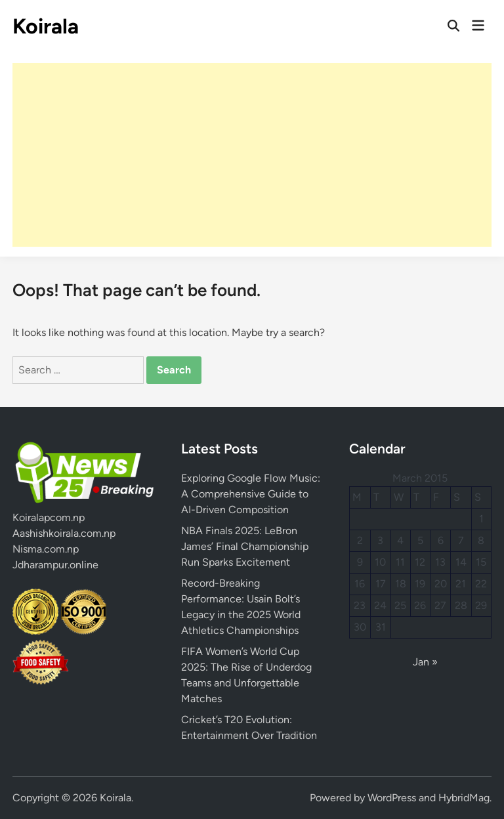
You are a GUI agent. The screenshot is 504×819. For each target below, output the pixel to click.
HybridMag (464, 798)
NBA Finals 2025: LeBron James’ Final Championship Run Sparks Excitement (245, 546)
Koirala (46, 26)
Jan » (425, 662)
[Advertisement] (252, 155)
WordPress (392, 798)
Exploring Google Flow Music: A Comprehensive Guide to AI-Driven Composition (251, 494)
